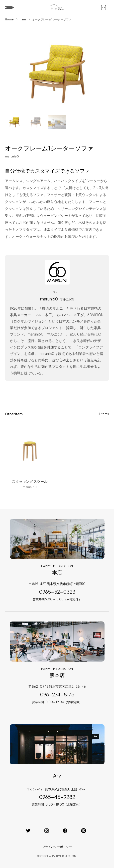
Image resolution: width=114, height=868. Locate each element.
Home (9, 19)
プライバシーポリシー (57, 847)
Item (23, 19)
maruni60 (12, 156)
